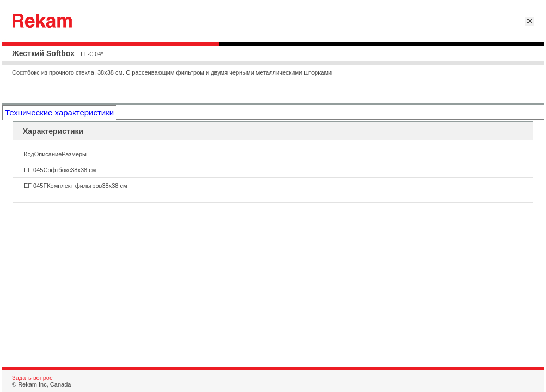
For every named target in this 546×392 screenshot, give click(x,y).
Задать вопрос (32, 378)
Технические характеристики (59, 112)
